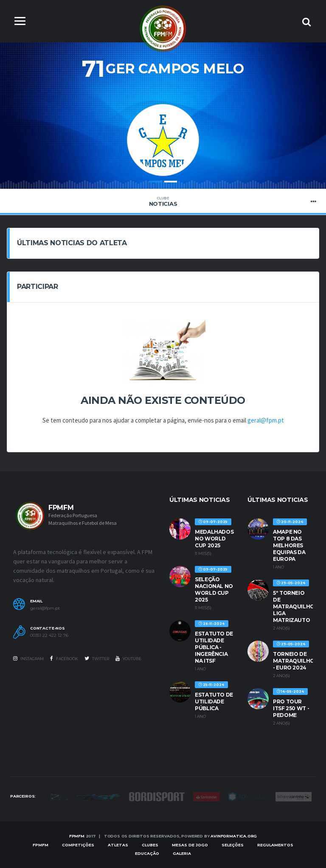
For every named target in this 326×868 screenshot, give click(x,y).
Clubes (150, 845)
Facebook (64, 658)
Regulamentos (275, 845)
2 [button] (171, 182)
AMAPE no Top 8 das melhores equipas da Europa (289, 545)
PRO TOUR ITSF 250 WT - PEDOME (291, 708)
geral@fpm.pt (266, 421)
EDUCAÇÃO (147, 853)
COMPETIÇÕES (78, 845)
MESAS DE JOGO (190, 845)
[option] (163, 132)
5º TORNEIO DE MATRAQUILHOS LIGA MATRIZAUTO (295, 606)
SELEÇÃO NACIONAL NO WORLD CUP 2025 (214, 589)
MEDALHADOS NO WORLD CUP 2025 (214, 539)
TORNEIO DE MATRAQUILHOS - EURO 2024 (295, 661)
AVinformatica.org (234, 836)
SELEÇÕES (233, 845)
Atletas (118, 845)
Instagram (28, 658)
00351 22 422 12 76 (49, 636)
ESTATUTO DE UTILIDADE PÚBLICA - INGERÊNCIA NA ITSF (214, 647)
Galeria (182, 853)
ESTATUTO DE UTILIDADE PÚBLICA (214, 701)
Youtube (128, 658)
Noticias (163, 202)
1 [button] (155, 182)
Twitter (97, 658)
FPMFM (77, 836)
